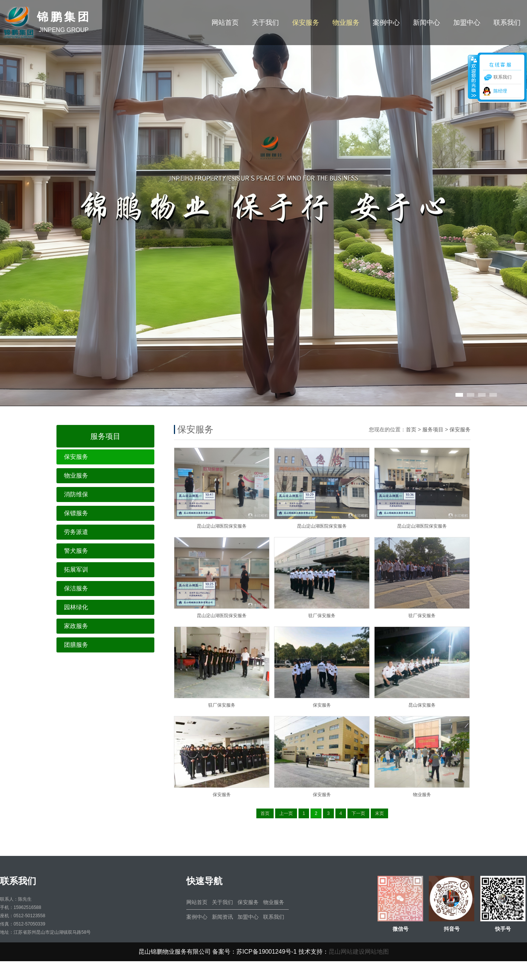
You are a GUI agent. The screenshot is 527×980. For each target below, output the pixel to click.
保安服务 (306, 23)
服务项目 (433, 429)
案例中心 (386, 23)
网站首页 (225, 23)
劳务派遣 (76, 532)
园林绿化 (76, 607)
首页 (411, 429)
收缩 (473, 77)
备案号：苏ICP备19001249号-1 (254, 952)
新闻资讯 (222, 917)
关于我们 (265, 23)
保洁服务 (76, 588)
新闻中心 (426, 23)
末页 (379, 813)
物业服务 (346, 23)
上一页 (286, 813)
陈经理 (500, 91)
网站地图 (377, 952)
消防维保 (76, 494)
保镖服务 (76, 513)
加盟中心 (467, 23)
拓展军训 (76, 570)
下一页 (358, 813)
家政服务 (76, 626)
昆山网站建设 (347, 952)
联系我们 (507, 23)
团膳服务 (76, 645)
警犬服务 (76, 551)
